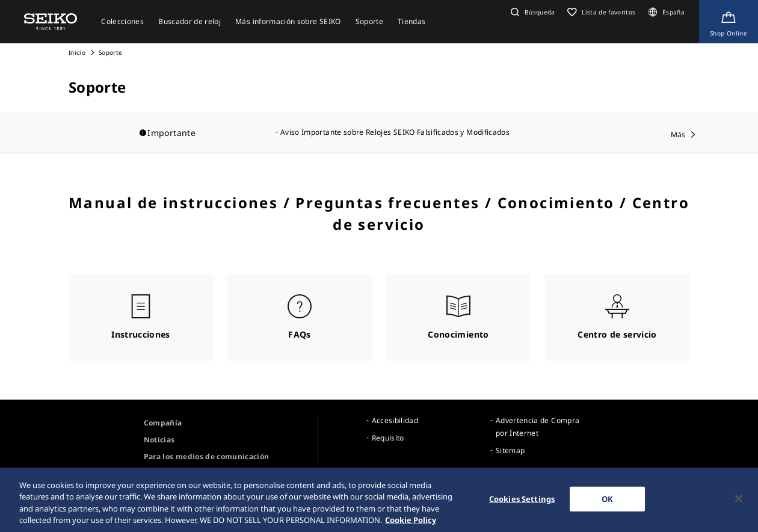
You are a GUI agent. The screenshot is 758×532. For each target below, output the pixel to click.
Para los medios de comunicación (207, 456)
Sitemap (510, 450)
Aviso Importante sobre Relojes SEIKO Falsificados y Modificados (395, 132)
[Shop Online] (729, 22)
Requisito (388, 438)
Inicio (77, 52)
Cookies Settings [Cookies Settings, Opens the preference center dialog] (522, 503)
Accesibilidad (395, 420)
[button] (532, 12)
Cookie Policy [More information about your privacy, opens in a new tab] (411, 524)
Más (678, 135)
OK (607, 503)
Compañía (163, 423)
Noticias (159, 440)
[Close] (739, 503)
